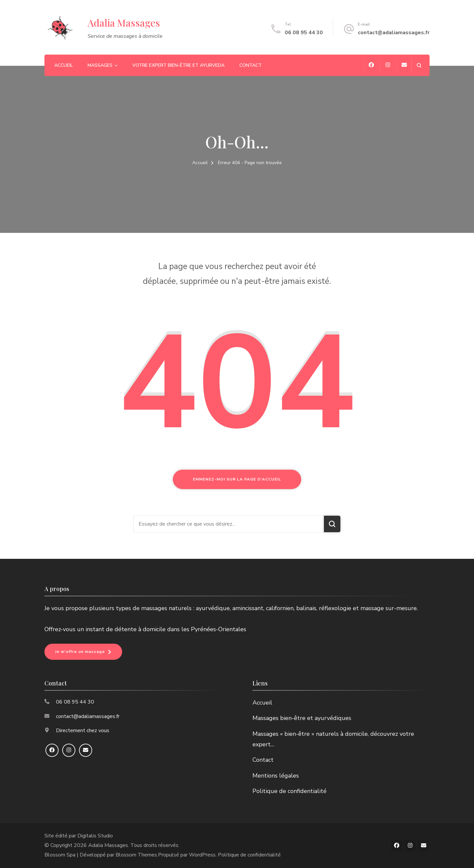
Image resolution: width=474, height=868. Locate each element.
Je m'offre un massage (80, 652)
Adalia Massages (124, 23)
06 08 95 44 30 (304, 33)
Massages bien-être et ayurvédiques (302, 718)
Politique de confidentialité (290, 791)
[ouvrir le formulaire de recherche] (419, 65)
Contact (250, 65)
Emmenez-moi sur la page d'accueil (237, 479)
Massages (100, 65)
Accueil (64, 65)
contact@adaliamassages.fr (394, 33)
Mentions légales (276, 776)
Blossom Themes (136, 855)
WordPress (202, 855)
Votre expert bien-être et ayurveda (178, 65)
